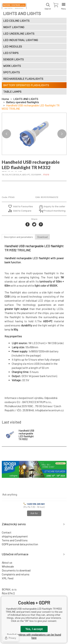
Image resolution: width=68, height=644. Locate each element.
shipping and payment (15, 536)
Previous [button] (6, 134)
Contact (7, 532)
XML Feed (8, 578)
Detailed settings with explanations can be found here (34, 636)
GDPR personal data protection (20, 544)
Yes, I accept (34, 629)
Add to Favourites (23, 206)
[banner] (14, 6)
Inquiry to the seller (53, 206)
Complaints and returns (16, 574)
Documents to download (16, 570)
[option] (34, 134)
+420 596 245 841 (34, 504)
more (46, 174)
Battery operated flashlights (23, 102)
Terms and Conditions (15, 540)
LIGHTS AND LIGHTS (26, 99)
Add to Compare (22, 211)
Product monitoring (53, 211)
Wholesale (8, 566)
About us (7, 562)
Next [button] (62, 134)
